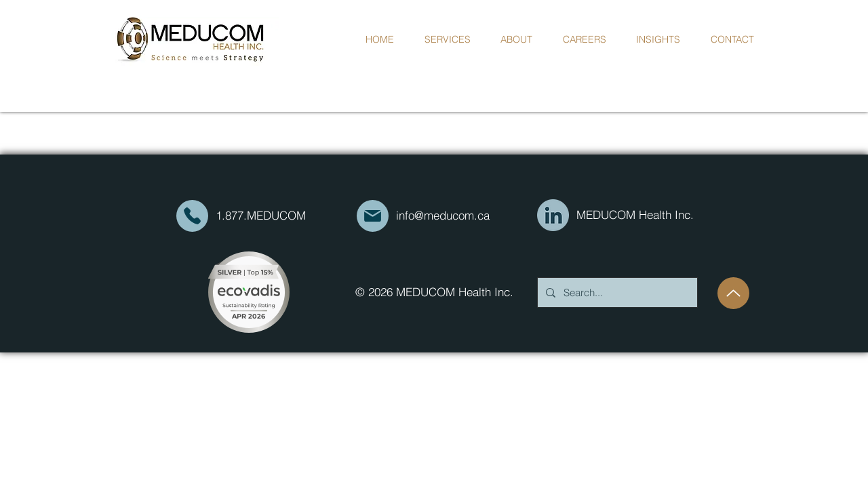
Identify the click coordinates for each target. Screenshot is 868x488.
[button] (517, 39)
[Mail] (192, 216)
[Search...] (616, 292)
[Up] (733, 293)
